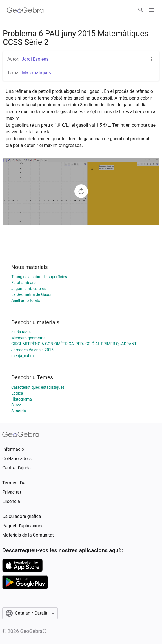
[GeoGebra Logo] (25, 10)
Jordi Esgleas (35, 59)
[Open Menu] (152, 10)
